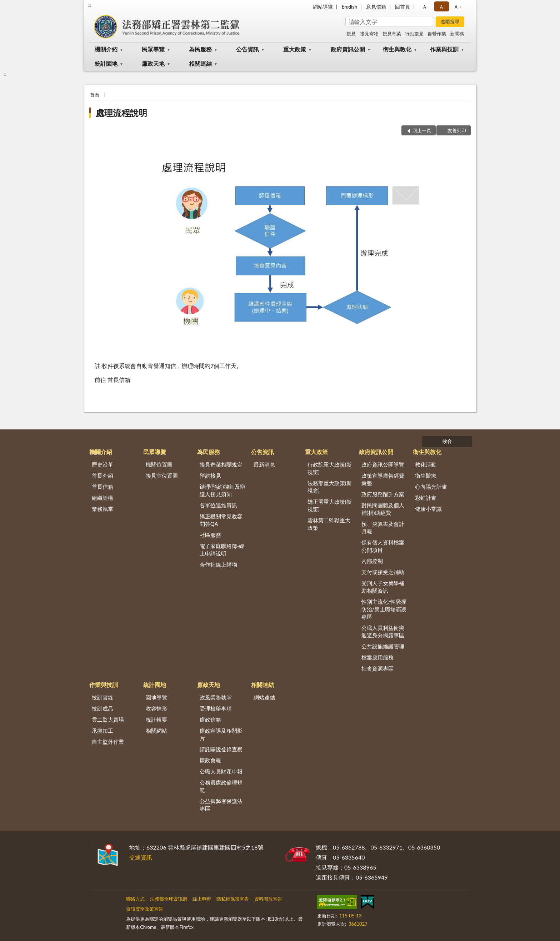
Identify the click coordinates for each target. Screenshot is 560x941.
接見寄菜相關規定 (221, 464)
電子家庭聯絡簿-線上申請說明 (222, 550)
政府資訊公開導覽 (383, 464)
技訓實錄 (102, 697)
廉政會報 (210, 760)
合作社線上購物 (218, 564)
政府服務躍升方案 (383, 494)
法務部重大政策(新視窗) (330, 487)
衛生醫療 (426, 476)
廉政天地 (153, 63)
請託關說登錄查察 (221, 749)
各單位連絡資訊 (218, 505)
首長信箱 (102, 487)
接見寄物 (369, 34)
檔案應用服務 (377, 657)
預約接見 (210, 476)
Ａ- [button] (426, 7)
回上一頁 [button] (422, 130)
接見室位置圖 (162, 476)
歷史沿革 (102, 464)
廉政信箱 (210, 720)
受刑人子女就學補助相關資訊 (383, 587)
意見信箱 (376, 7)
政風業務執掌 (216, 697)
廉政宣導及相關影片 (221, 734)
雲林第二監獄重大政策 (329, 524)
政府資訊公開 (348, 49)
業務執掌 (102, 509)
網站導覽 (323, 7)
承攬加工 (102, 731)
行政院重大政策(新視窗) (330, 468)
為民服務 (200, 49)
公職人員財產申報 (221, 771)
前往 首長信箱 (112, 380)
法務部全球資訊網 (169, 899)
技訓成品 (102, 708)
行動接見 (414, 34)
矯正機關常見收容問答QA (221, 520)
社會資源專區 (377, 668)
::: (89, 5)
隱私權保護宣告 (233, 899)
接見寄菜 (392, 34)
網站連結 (264, 697)
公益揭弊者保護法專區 (221, 805)
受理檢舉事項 (216, 708)
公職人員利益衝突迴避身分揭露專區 (383, 631)
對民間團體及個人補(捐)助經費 (383, 509)
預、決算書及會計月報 (383, 527)
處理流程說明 (121, 113)
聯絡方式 (135, 899)
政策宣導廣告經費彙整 (383, 479)
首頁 (95, 95)
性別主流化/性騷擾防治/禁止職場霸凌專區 (384, 609)
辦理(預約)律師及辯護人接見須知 (222, 490)
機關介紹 (106, 49)
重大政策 (295, 49)
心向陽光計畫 (431, 487)
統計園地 (106, 63)
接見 (351, 34)
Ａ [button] (441, 7)
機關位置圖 (159, 464)
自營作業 (437, 34)
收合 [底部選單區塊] (447, 441)
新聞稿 (457, 34)
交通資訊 (141, 857)
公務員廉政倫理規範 (221, 786)
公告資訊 (247, 49)
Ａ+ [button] (457, 7)
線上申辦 (202, 899)
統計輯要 (156, 720)
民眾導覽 (153, 49)
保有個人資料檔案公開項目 (383, 546)
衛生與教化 (397, 49)
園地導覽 (156, 697)
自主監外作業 (108, 742)
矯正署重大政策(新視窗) (330, 505)
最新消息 (264, 464)
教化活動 (426, 464)
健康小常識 (428, 509)
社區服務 (210, 535)
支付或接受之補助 (383, 572)
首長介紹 (102, 476)
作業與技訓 (444, 49)
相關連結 (200, 63)
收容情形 (156, 708)
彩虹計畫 (426, 498)
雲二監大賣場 (108, 720)
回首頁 (402, 7)
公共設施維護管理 (383, 646)
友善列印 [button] (457, 130)
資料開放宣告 (268, 899)
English (350, 7)
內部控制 (372, 561)
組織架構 (102, 498)
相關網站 (156, 731)
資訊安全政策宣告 (145, 909)
